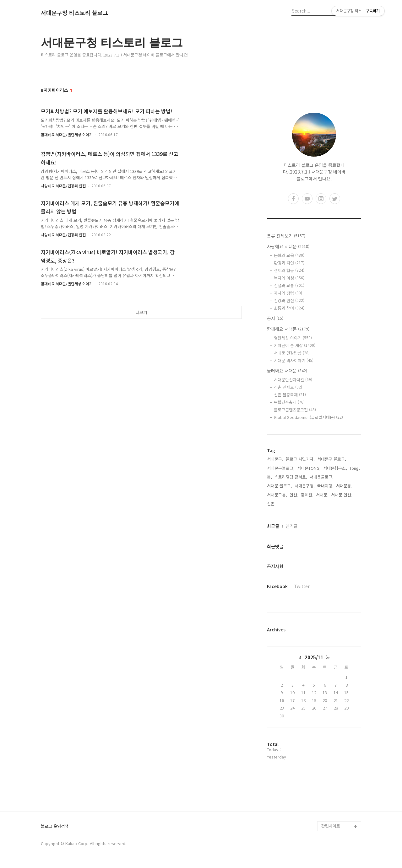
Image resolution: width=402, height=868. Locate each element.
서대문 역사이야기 (294, 360)
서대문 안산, (342, 495)
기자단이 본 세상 (295, 345)
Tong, (355, 468)
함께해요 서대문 (288, 329)
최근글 (273, 526)
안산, (294, 495)
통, (269, 477)
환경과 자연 (289, 263)
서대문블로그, (322, 477)
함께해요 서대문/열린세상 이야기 (67, 134)
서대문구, (275, 459)
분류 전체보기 (286, 236)
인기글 (292, 526)
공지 (275, 318)
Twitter (302, 586)
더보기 (141, 312)
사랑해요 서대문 (288, 246)
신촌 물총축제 (290, 395)
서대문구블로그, (281, 468)
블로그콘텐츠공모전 (295, 410)
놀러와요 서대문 (287, 371)
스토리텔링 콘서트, (291, 477)
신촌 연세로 (288, 387)
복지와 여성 (289, 278)
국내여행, (325, 486)
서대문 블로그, (280, 486)
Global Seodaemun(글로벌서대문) (308, 417)
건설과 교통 (289, 285)
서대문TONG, (309, 468)
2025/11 (314, 657)
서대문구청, (305, 486)
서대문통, (344, 486)
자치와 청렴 (288, 293)
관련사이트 (331, 826)
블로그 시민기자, (300, 459)
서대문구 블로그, (332, 459)
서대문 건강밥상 (292, 353)
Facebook (277, 586)
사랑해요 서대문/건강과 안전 (63, 186)
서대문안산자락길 (293, 380)
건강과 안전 (289, 300)
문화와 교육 (289, 255)
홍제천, (307, 495)
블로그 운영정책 (55, 826)
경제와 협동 (289, 270)
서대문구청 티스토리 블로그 (74, 13)
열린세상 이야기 (293, 338)
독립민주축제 (289, 402)
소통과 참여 (289, 308)
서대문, (322, 495)
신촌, (271, 504)
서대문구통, (277, 495)
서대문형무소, (335, 468)
